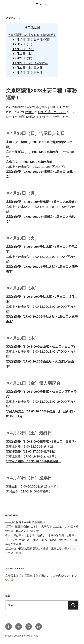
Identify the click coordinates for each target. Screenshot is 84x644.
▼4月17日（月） (23, 44)
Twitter (29, 112)
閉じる (35, 27)
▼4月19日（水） (23, 54)
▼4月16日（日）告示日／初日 (31, 40)
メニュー (42, 4)
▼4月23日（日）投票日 (27, 73)
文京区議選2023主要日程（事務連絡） (32, 35)
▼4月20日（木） (23, 58)
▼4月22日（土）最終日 (27, 68)
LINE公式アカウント (52, 112)
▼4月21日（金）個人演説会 (30, 63)
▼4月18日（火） (23, 49)
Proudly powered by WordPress (22, 636)
